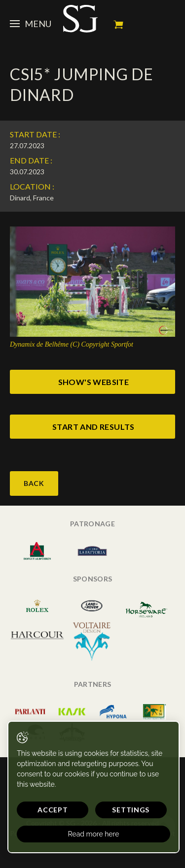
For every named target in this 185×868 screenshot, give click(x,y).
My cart (118, 25)
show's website (94, 382)
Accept (53, 810)
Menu (31, 24)
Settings (131, 810)
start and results (93, 427)
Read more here (94, 834)
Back (34, 483)
